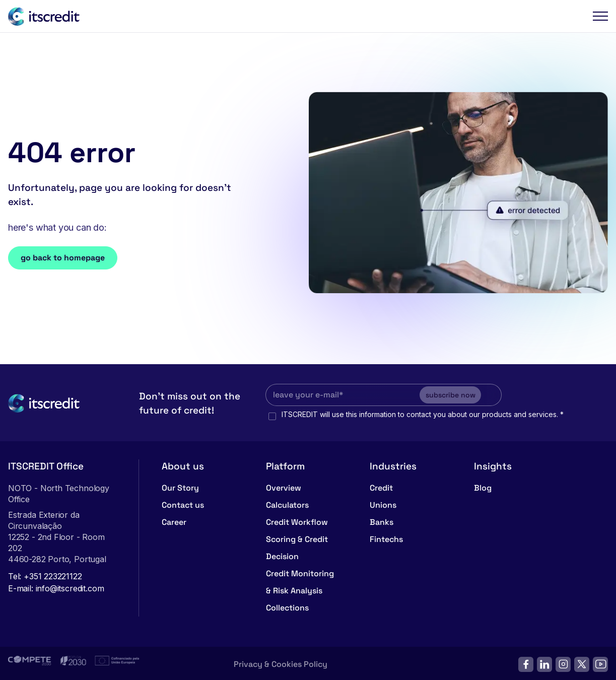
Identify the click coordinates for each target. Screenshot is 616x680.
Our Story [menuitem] (180, 485)
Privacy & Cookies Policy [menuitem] (281, 662)
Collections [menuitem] (287, 605)
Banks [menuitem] (382, 520)
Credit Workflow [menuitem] (297, 520)
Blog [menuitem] (483, 485)
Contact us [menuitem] (183, 502)
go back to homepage (63, 258)
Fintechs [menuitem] (386, 537)
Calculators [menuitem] (287, 502)
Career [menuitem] (174, 520)
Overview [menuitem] (284, 485)
